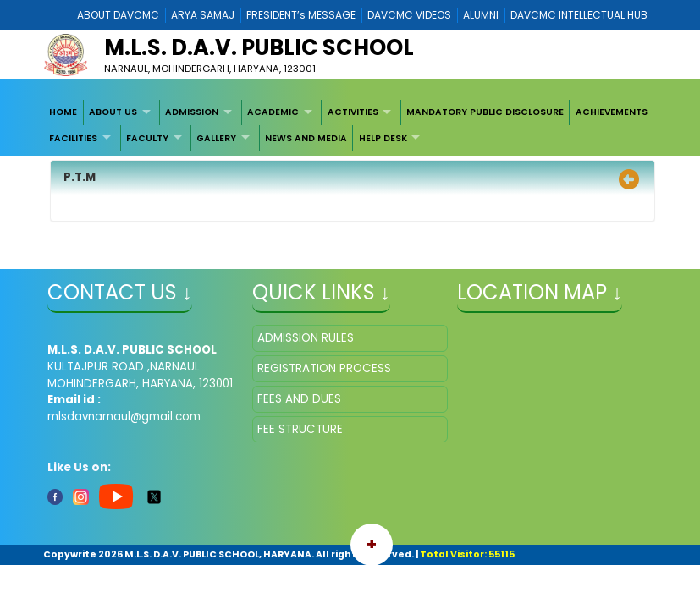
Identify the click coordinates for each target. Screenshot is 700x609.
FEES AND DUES (299, 399)
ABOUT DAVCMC (118, 15)
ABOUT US (113, 112)
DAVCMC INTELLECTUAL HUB (579, 15)
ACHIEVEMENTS (612, 112)
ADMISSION (192, 112)
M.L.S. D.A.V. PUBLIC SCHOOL (259, 47)
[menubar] (350, 126)
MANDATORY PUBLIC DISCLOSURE (485, 112)
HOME (63, 112)
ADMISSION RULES (306, 338)
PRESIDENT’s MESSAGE (301, 15)
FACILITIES (73, 138)
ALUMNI (481, 15)
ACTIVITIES (353, 112)
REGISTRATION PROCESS (324, 368)
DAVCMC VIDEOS (409, 15)
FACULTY (147, 138)
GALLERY (216, 138)
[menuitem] (64, 112)
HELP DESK (383, 138)
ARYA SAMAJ (203, 15)
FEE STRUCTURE (300, 429)
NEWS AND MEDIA (306, 138)
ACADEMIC (273, 112)
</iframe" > (555, 409)
